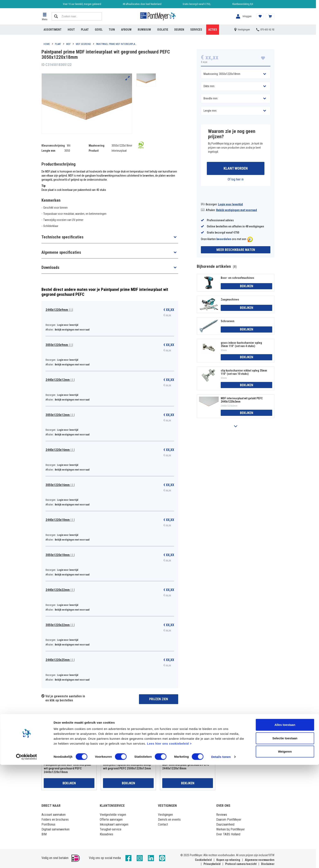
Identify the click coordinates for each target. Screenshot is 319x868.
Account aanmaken (54, 815)
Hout (71, 30)
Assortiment (53, 30)
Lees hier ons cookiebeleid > (169, 847)
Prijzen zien (159, 699)
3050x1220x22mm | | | (60, 625)
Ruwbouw (144, 30)
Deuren (179, 30)
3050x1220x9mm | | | (59, 345)
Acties (213, 30)
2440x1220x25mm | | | (60, 660)
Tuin (112, 30)
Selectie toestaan (285, 841)
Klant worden (236, 169)
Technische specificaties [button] (62, 237)
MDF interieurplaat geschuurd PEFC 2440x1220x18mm (186, 767)
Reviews (222, 815)
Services (196, 30)
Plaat (85, 30)
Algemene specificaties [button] (61, 252)
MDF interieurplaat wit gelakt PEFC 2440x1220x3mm (242, 401)
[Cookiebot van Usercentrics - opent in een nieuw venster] (26, 860)
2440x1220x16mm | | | (60, 450)
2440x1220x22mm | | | (60, 590)
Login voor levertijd (230, 205)
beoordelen (224, 240)
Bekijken (247, 287)
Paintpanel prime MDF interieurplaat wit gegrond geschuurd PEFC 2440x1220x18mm (67, 768)
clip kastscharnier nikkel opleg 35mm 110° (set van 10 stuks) (244, 373)
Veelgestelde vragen (113, 815)
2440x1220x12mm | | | (60, 380)
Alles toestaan (285, 828)
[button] (45, 16)
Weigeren (285, 855)
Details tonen (221, 860)
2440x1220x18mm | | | (60, 520)
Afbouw (126, 30)
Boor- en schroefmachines (237, 278)
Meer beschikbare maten (236, 250)
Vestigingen (165, 815)
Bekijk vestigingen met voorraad (237, 211)
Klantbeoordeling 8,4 (243, 4)
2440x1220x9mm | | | (59, 310)
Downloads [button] (50, 267)
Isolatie (163, 30)
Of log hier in (236, 180)
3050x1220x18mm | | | (60, 555)
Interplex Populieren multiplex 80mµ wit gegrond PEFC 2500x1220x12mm (127, 767)
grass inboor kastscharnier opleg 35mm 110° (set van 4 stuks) (241, 345)
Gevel (99, 30)
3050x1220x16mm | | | (60, 485)
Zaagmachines (230, 300)
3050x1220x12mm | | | (60, 415)
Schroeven (228, 322)
